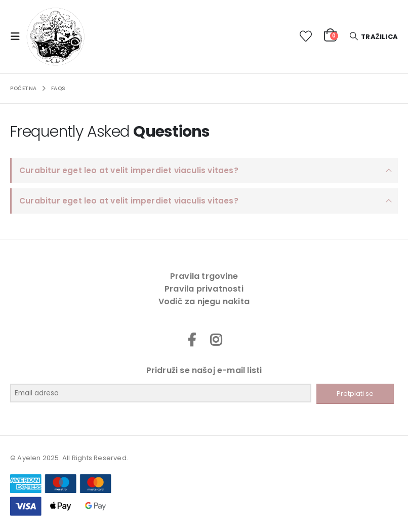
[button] (18, 36)
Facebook (192, 340)
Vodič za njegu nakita (204, 301)
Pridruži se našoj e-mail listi (204, 370)
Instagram (216, 340)
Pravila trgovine (204, 276)
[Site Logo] (55, 37)
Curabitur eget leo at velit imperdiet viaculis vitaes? (129, 170)
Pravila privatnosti (204, 289)
